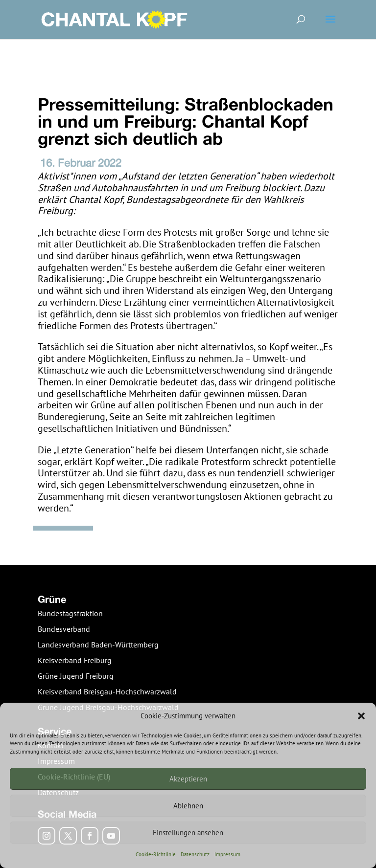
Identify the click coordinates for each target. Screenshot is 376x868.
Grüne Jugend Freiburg (76, 676)
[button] (361, 716)
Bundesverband (64, 629)
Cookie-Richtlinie (156, 854)
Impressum (227, 854)
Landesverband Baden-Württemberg (98, 645)
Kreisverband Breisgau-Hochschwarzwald (107, 691)
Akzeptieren (188, 779)
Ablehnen (188, 806)
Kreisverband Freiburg (75, 660)
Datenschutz (195, 854)
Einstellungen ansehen (188, 833)
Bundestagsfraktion (70, 613)
